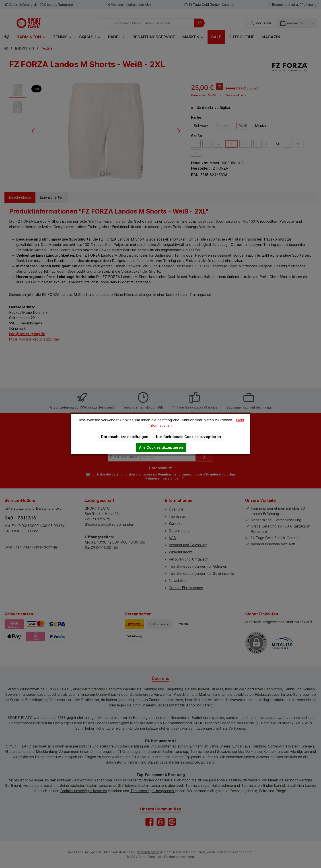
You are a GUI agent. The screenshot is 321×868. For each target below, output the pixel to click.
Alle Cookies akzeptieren (161, 447)
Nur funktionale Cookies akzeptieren (188, 437)
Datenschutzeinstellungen (125, 437)
